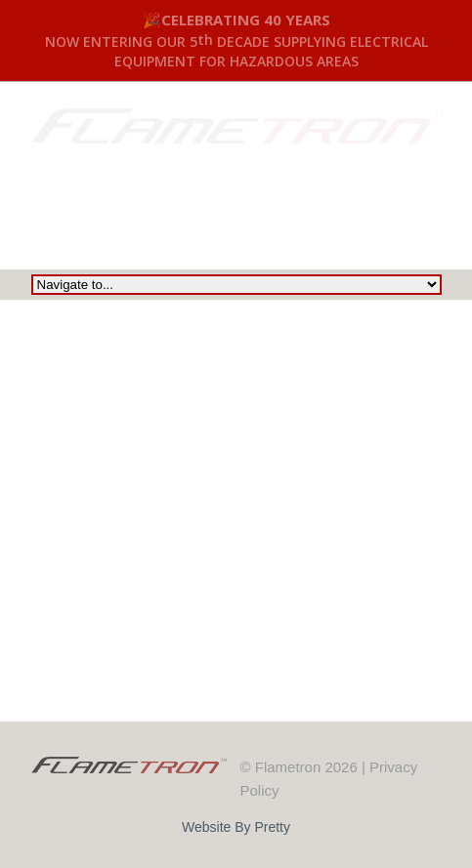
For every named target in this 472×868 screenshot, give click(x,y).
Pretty (272, 827)
